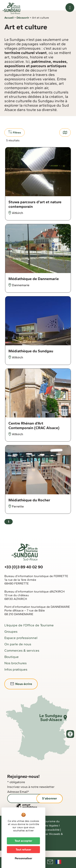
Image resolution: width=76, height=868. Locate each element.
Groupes (11, 638)
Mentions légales (47, 832)
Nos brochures (15, 669)
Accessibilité (51, 836)
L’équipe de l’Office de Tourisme (29, 632)
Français (58, 862)
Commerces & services (22, 657)
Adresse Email (18, 798)
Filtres (15, 139)
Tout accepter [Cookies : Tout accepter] (23, 841)
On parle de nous (18, 650)
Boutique (12, 663)
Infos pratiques (16, 676)
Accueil (9, 24)
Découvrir (23, 24)
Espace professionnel (21, 644)
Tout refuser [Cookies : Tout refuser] (23, 850)
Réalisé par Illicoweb (47, 840)
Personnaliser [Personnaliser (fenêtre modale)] (23, 858)
